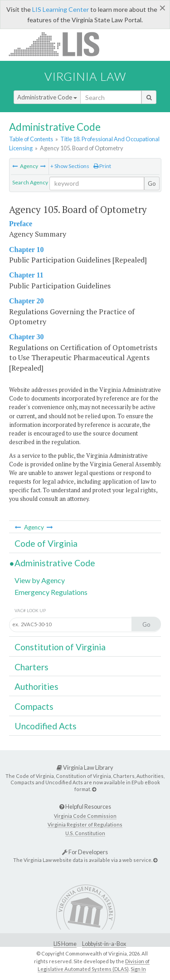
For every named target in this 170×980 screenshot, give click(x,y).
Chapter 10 (27, 250)
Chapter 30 (27, 337)
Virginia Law (85, 76)
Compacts (34, 706)
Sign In (138, 969)
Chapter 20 (27, 301)
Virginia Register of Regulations (85, 824)
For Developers (85, 852)
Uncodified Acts (46, 726)
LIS (59, 44)
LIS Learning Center (61, 9)
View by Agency (40, 580)
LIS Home (65, 944)
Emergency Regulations (51, 592)
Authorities (36, 686)
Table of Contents (31, 139)
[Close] (163, 8)
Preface (21, 224)
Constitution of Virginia (60, 647)
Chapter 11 (26, 275)
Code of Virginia (46, 543)
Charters (32, 667)
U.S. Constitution (85, 833)
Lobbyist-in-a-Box (104, 944)
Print (102, 166)
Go (152, 183)
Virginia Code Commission (85, 816)
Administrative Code (47, 97)
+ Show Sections (70, 166)
